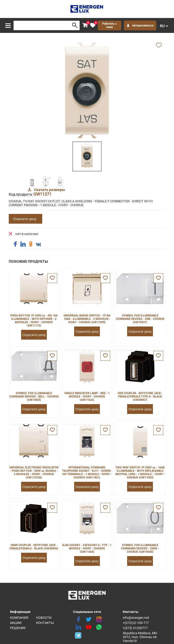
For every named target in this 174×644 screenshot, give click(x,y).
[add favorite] (159, 46)
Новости (44, 618)
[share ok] (31, 244)
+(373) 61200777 (135, 628)
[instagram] (99, 620)
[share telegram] (78, 635)
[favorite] (93, 25)
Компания (19, 618)
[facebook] (78, 620)
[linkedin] (78, 627)
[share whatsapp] (99, 627)
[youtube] (89, 627)
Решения (18, 628)
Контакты (45, 623)
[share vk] (38, 245)
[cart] (85, 25)
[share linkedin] (23, 244)
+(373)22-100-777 (136, 623)
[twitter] (89, 620)
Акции (16, 623)
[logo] (87, 9)
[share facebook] (15, 244)
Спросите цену (25, 219)
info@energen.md (136, 618)
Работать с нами (109, 25)
